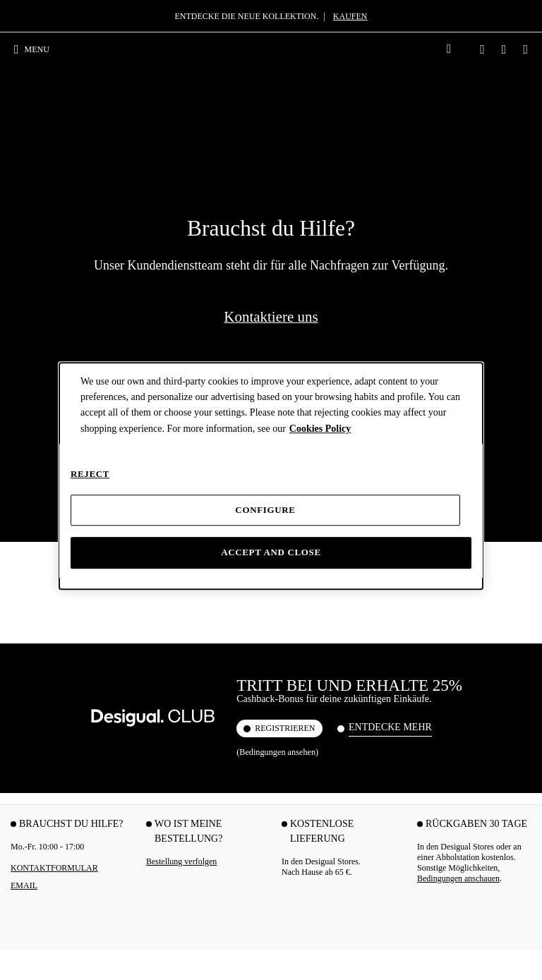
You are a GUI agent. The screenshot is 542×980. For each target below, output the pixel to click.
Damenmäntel (485, 754)
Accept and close (271, 553)
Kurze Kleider (35, 751)
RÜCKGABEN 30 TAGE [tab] (476, 297)
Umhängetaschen (221, 674)
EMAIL (24, 358)
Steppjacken (482, 713)
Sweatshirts (481, 740)
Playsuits (26, 828)
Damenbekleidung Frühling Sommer (42, 770)
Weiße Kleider (36, 814)
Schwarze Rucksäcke (390, 707)
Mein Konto (31, 502)
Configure (265, 510)
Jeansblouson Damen (484, 680)
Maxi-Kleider (34, 737)
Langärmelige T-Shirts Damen (130, 694)
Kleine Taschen (217, 702)
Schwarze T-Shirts (133, 737)
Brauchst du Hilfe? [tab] (71, 297)
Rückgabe (28, 491)
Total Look (120, 751)
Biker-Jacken (484, 699)
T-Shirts (122, 652)
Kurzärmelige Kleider (35, 694)
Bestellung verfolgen (181, 334)
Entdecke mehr (390, 200)
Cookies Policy (320, 429)
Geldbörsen (211, 757)
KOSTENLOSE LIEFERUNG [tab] (322, 304)
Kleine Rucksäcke (403, 689)
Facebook (154, 907)
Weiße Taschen (217, 743)
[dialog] (271, 476)
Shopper (205, 716)
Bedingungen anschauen (458, 351)
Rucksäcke (402, 652)
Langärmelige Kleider (35, 719)
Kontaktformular (54, 341)
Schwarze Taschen (223, 730)
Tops (110, 674)
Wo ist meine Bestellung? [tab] (188, 304)
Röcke (22, 841)
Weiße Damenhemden (307, 691)
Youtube (212, 907)
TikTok (102, 907)
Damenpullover (488, 768)
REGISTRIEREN (285, 201)
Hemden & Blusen (308, 658)
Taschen (213, 652)
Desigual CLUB (38, 523)
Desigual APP (34, 512)
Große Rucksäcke (402, 674)
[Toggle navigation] (37, 49)
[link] (449, 49)
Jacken (481, 652)
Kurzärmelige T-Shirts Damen (130, 719)
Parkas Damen (486, 727)
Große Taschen (217, 689)
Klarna (22, 533)
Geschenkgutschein (43, 544)
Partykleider (32, 674)
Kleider (32, 652)
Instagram (46, 907)
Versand (24, 480)
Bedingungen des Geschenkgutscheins (452, 596)
